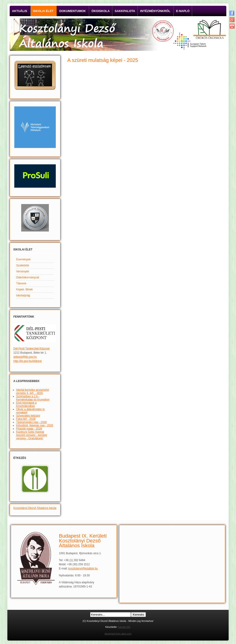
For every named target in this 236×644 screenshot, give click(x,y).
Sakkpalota (125, 11)
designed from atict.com (118, 634)
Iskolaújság (23, 295)
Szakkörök (23, 265)
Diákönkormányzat (28, 277)
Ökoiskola (101, 11)
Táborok (21, 283)
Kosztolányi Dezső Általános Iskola (35, 508)
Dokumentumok (72, 11)
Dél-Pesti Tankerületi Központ (31, 349)
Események (23, 259)
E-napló (183, 11)
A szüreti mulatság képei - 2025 (103, 60)
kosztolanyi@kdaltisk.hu (83, 569)
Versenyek (23, 271)
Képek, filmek (24, 289)
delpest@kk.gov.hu (25, 357)
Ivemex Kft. (124, 627)
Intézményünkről (155, 11)
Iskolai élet (43, 11)
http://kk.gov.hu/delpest (28, 361)
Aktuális (20, 11)
